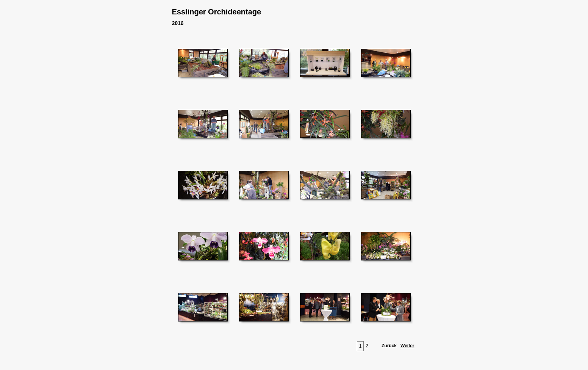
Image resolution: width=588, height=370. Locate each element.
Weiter (407, 346)
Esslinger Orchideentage (217, 12)
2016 (178, 23)
